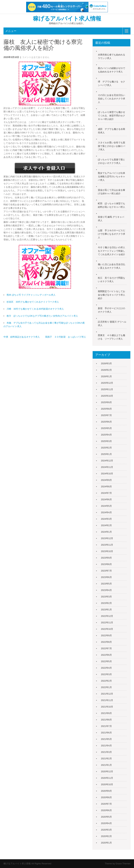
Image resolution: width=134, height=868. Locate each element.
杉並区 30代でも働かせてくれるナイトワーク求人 (33, 302)
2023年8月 (106, 564)
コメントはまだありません (36, 57)
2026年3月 (106, 363)
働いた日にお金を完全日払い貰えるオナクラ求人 (111, 266)
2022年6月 (106, 655)
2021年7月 (106, 726)
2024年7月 (106, 493)
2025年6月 (106, 422)
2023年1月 (106, 610)
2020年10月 (107, 784)
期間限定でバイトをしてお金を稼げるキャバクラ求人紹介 (111, 295)
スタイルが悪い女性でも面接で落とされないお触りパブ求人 (111, 146)
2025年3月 (106, 441)
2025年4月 (106, 435)
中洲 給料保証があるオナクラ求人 (22, 337)
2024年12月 (107, 461)
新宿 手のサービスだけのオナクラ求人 (111, 310)
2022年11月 (107, 623)
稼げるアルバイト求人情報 (67, 19)
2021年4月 (106, 746)
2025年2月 (106, 448)
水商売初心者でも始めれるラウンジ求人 (111, 56)
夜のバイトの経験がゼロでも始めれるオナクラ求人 (111, 70)
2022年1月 (106, 687)
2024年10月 (107, 474)
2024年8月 (106, 487)
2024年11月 (107, 467)
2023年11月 (107, 545)
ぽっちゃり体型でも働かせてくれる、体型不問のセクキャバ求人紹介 (111, 116)
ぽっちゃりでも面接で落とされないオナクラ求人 (111, 161)
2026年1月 (106, 376)
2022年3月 (106, 674)
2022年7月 (106, 648)
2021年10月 (107, 707)
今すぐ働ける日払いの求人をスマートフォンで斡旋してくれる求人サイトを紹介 (111, 251)
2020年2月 (106, 836)
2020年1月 (106, 843)
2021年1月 (106, 765)
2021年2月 (106, 759)
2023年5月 (106, 584)
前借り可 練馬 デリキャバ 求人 (111, 219)
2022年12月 (107, 616)
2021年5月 (106, 739)
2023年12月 (107, 538)
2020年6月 (106, 810)
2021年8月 (106, 720)
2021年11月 (107, 700)
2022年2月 (106, 681)
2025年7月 (106, 415)
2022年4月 (106, 668)
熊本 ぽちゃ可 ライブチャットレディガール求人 (31, 295)
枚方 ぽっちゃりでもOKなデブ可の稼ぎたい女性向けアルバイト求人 (42, 316)
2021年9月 (106, 713)
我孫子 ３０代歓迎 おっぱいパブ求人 (66, 337)
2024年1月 (106, 532)
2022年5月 (106, 661)
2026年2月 (106, 370)
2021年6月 (106, 733)
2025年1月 (106, 454)
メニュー (11, 31)
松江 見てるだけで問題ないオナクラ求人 (111, 280)
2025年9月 (106, 402)
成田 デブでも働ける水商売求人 (111, 131)
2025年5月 (106, 428)
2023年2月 (106, 603)
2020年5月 (106, 817)
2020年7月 (106, 804)
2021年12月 (107, 694)
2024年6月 (106, 499)
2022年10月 (107, 629)
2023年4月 (106, 590)
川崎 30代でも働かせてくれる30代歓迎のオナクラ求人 (35, 309)
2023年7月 (106, 571)
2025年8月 (106, 409)
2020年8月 (106, 797)
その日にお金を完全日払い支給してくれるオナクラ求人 (111, 99)
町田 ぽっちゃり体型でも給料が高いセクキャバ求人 (111, 205)
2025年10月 (107, 396)
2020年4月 (106, 823)
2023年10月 (107, 551)
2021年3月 (106, 752)
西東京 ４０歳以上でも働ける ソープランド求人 (111, 337)
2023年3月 (106, 597)
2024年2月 (106, 525)
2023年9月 (106, 558)
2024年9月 (106, 480)
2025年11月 (107, 389)
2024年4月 (106, 512)
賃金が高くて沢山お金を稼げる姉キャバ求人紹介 (111, 192)
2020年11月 (107, 778)
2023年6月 (106, 577)
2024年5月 (106, 506)
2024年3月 (106, 519)
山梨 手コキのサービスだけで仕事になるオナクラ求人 (111, 234)
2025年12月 (107, 383)
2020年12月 (107, 771)
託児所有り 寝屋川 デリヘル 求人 (112, 324)
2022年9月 (106, 635)
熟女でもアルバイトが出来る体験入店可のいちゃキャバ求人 (111, 177)
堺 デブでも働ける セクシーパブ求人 (111, 83)
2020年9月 (106, 791)
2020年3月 (106, 830)
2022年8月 (106, 642)
